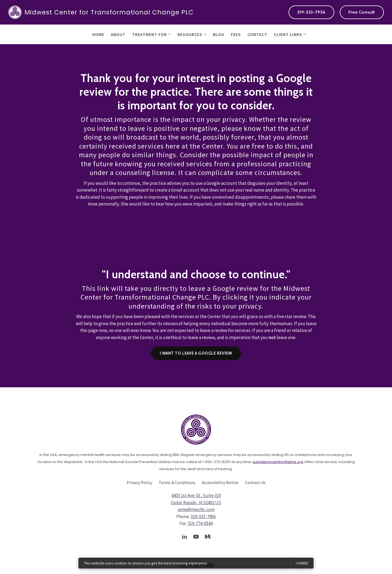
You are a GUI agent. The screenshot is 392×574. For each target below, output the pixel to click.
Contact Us (255, 482)
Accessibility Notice (220, 482)
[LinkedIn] (184, 537)
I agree (302, 563)
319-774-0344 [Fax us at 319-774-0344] (200, 523)
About (118, 34)
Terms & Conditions (177, 482)
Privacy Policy (139, 482)
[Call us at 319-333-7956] (311, 12)
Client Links (288, 34)
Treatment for (149, 34)
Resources (190, 34)
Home (98, 34)
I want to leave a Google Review (196, 353)
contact (257, 34)
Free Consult (362, 12)
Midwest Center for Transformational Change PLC (101, 12)
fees (236, 34)
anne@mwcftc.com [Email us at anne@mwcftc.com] (196, 509)
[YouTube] (196, 537)
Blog (219, 34)
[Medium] (208, 537)
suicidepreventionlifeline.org (278, 462)
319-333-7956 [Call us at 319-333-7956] (203, 516)
